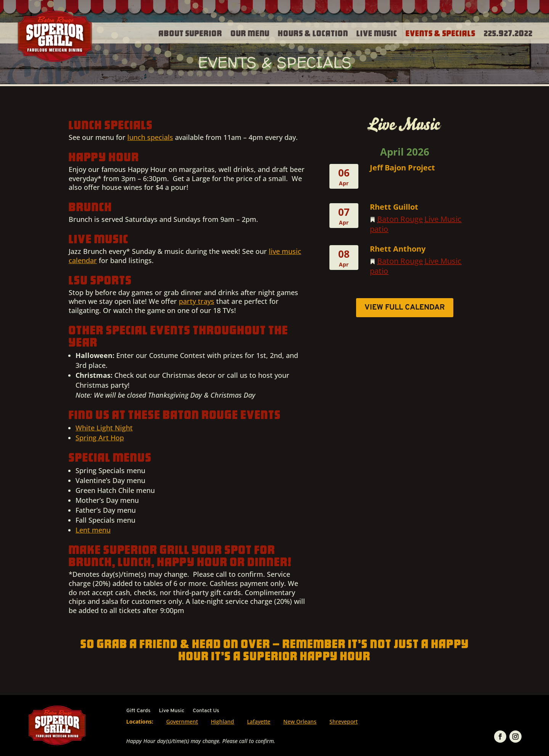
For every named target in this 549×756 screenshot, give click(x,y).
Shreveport (344, 721)
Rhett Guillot (394, 207)
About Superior (190, 33)
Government (182, 721)
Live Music (377, 33)
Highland (222, 721)
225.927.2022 (508, 33)
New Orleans (300, 721)
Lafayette (259, 721)
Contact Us (206, 711)
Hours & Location (313, 33)
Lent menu (93, 530)
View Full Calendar (405, 308)
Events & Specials (441, 33)
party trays (197, 301)
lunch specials (150, 137)
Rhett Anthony (398, 249)
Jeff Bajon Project (402, 168)
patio (379, 229)
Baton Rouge (400, 219)
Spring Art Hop (100, 438)
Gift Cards (138, 711)
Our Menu (250, 33)
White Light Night (104, 428)
